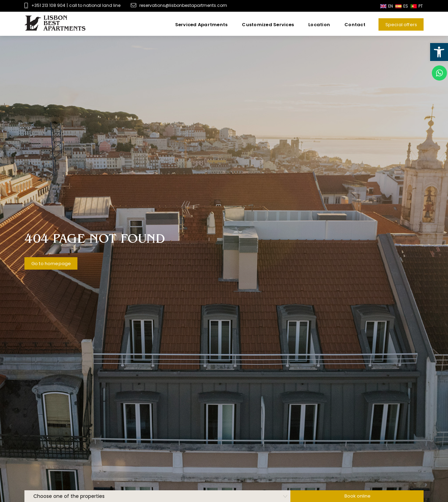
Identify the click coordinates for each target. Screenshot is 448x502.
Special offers (401, 25)
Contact (355, 25)
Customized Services (268, 25)
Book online (358, 496)
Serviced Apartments (201, 25)
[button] (439, 52)
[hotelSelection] (157, 496)
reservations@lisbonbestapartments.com (179, 5)
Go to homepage (51, 264)
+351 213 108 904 (48, 5)
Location (319, 25)
